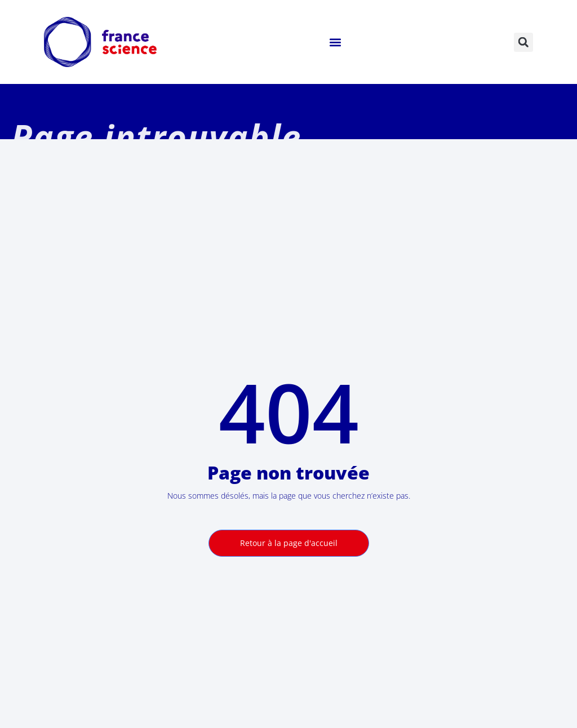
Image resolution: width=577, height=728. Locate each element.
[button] (336, 42)
